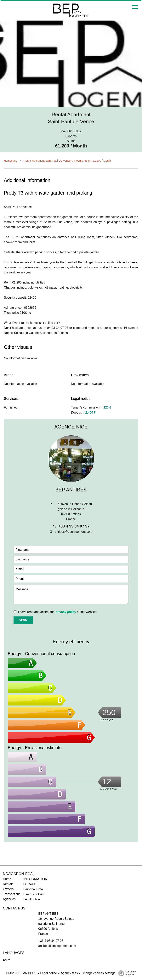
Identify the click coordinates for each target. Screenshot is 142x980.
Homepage (11, 161)
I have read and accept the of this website (57, 612)
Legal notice (48, 973)
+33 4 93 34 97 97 (74, 526)
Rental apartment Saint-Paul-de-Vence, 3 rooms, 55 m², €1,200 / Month (67, 161)
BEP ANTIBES (71, 490)
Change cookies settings (99, 973)
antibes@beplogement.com (74, 532)
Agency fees (69, 973)
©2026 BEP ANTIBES (21, 973)
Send (23, 620)
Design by (126, 973)
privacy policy (66, 612)
